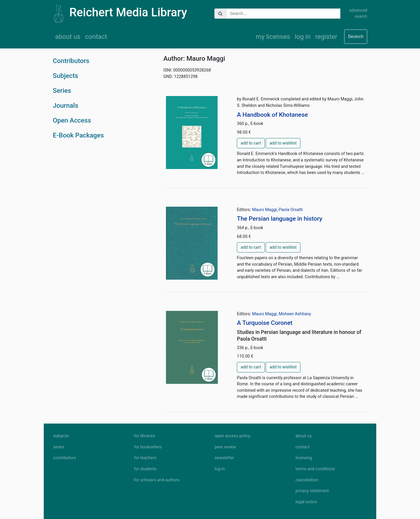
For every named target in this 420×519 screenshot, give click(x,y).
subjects (61, 436)
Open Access (72, 120)
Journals (65, 105)
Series (62, 90)
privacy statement (312, 491)
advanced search (358, 14)
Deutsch (356, 37)
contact (96, 36)
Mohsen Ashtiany (295, 314)
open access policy (232, 436)
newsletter (224, 458)
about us (68, 36)
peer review (225, 447)
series (59, 447)
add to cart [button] (251, 143)
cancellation (307, 480)
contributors (64, 458)
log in (303, 36)
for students (145, 469)
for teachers (145, 458)
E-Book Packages (78, 135)
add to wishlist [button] (283, 143)
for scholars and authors (157, 480)
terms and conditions (315, 469)
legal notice (306, 502)
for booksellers (148, 447)
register (326, 36)
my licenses (273, 36)
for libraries (145, 436)
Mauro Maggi (264, 210)
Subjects (65, 76)
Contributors (71, 61)
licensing (304, 458)
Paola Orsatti (291, 210)
